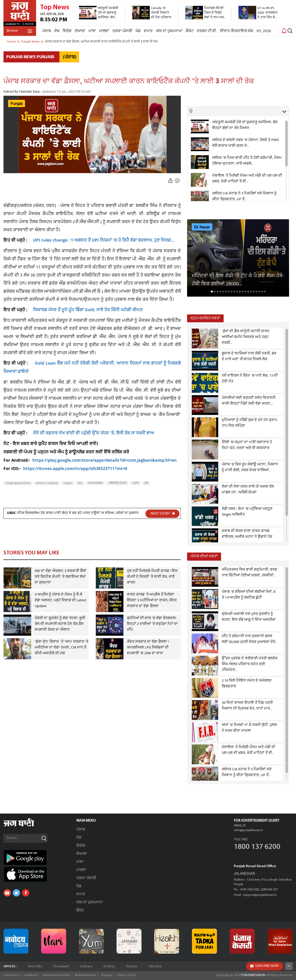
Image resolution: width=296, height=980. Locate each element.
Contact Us (11, 975)
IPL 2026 (264, 31)
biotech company (47, 483)
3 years (68, 483)
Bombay (109, 966)
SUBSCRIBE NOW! (264, 974)
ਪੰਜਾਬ (47, 31)
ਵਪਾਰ (148, 31)
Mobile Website (85, 975)
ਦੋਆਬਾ (80, 31)
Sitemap (107, 975)
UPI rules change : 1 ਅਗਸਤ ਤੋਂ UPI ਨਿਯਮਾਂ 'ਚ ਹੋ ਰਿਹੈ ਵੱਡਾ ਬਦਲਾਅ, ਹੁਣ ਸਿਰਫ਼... (104, 241)
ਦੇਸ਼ (57, 31)
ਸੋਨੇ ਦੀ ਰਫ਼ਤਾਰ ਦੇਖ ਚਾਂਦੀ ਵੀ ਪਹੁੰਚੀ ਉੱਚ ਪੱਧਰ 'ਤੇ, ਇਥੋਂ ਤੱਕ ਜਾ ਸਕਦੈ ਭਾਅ (94, 434)
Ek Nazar (202, 227)
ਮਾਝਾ (92, 31)
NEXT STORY (163, 513)
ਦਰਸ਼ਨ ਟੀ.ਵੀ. (207, 31)
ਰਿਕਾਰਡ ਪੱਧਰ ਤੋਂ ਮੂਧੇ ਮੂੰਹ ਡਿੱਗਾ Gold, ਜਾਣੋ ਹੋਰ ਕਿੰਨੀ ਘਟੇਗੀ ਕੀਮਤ (88, 310)
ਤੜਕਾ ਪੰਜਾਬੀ (122, 31)
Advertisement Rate (56, 975)
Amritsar (132, 966)
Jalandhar (155, 966)
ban (80, 483)
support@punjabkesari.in (260, 895)
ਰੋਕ (146, 483)
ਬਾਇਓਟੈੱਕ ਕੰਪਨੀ (117, 483)
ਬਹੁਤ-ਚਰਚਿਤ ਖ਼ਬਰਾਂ (205, 318)
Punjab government (18, 483)
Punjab (17, 104)
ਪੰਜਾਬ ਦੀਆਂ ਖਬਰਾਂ (204, 556)
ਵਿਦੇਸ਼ (67, 31)
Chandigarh (61, 966)
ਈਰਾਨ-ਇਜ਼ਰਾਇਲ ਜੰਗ (237, 31)
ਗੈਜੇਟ (190, 31)
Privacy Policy (127, 975)
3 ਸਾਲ (136, 483)
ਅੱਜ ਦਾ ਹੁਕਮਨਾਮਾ (169, 31)
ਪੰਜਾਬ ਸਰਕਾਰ (95, 483)
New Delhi (35, 966)
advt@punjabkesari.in (248, 830)
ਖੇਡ (138, 31)
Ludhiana (86, 966)
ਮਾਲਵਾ (104, 31)
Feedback (31, 975)
